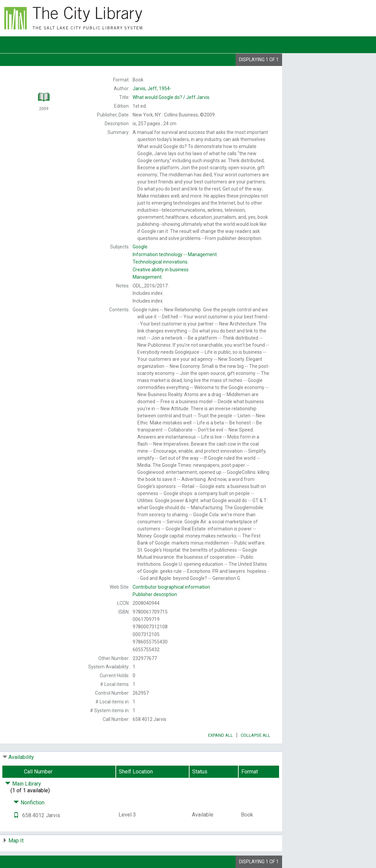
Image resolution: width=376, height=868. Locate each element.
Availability (21, 757)
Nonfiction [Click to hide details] (29, 803)
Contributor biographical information (171, 587)
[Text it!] (16, 815)
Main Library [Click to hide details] (23, 784)
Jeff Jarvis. (172, 97)
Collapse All (255, 735)
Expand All (220, 735)
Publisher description (155, 594)
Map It (16, 841)
